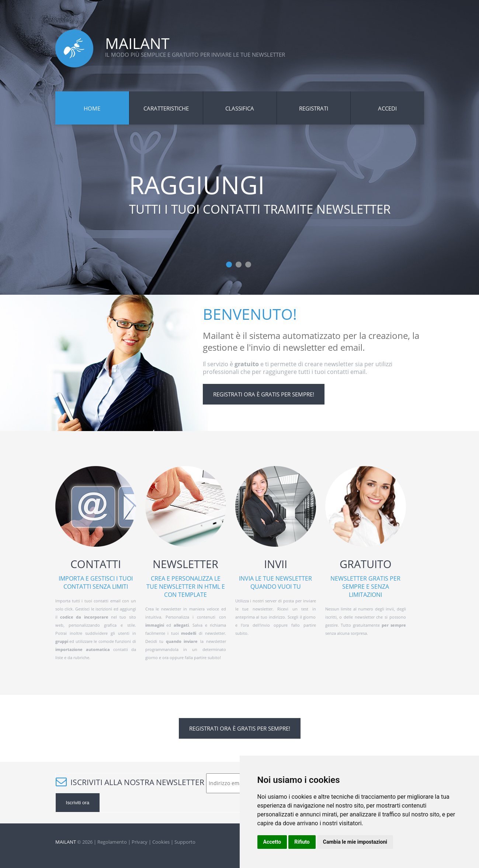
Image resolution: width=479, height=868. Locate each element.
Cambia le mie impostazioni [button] (355, 842)
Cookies (161, 842)
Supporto (185, 842)
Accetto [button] (272, 842)
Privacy (140, 842)
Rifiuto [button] (302, 842)
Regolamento (112, 842)
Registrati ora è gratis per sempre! (264, 394)
